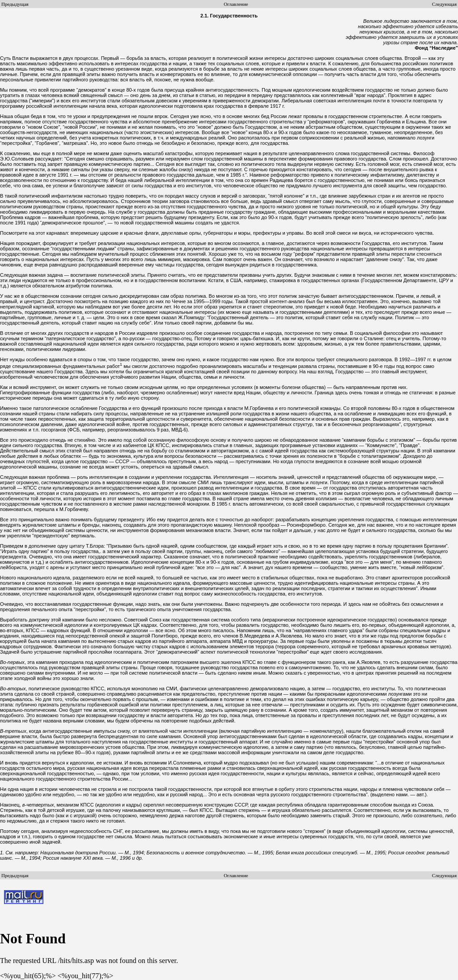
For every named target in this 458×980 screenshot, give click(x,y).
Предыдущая (15, 4)
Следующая (444, 4)
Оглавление (236, 4)
